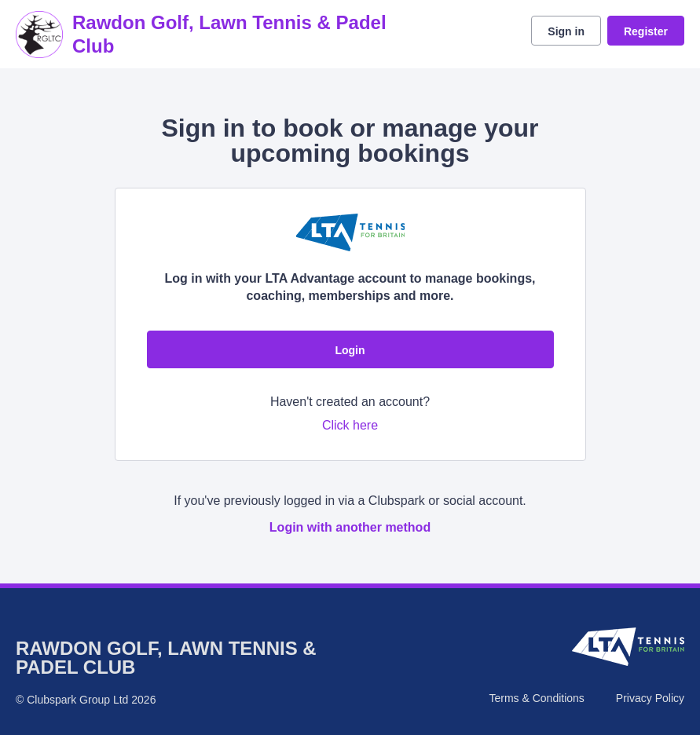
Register (646, 31)
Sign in (566, 31)
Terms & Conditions (536, 698)
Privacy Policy (650, 698)
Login (350, 350)
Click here (350, 425)
